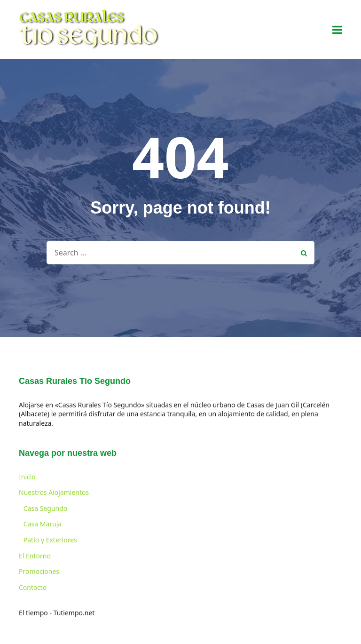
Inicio (27, 477)
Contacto (33, 587)
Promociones (39, 571)
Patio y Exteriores (50, 540)
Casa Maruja (43, 524)
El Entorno (35, 556)
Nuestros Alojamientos (54, 492)
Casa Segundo (45, 508)
